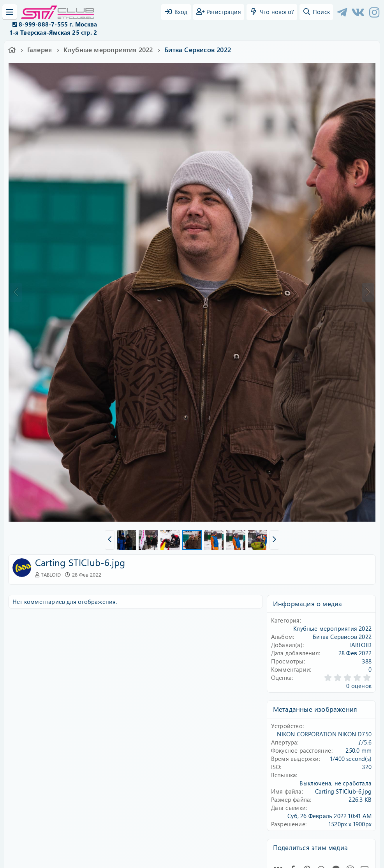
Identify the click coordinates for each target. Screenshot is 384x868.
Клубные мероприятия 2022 (332, 628)
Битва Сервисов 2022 (342, 637)
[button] (110, 540)
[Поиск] (316, 12)
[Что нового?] (272, 12)
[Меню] (10, 12)
